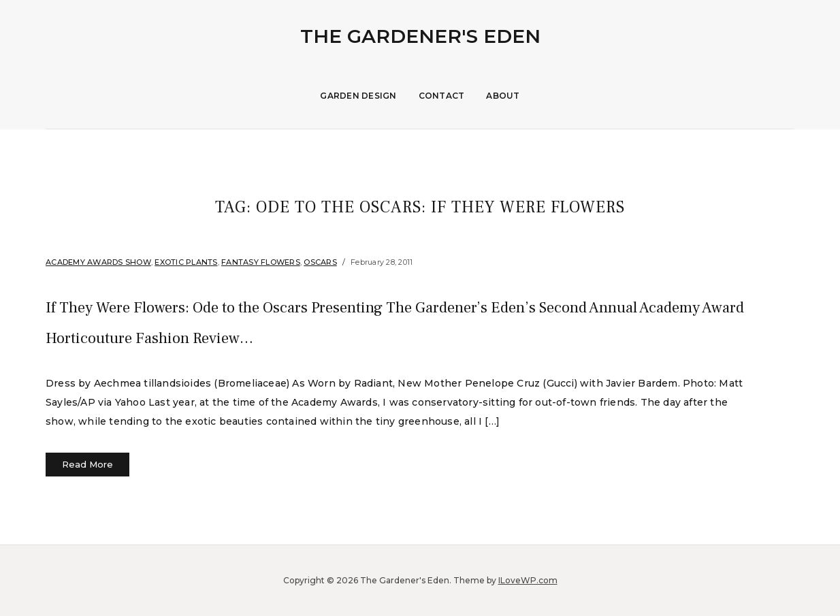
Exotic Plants (186, 262)
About (503, 96)
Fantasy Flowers (261, 262)
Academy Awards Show (98, 262)
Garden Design (358, 96)
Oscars (320, 262)
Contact (442, 96)
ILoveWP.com (528, 580)
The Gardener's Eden (420, 36)
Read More (87, 464)
